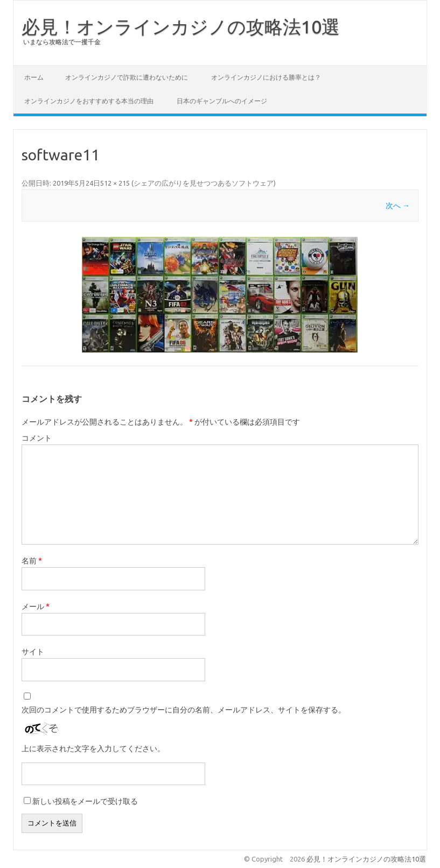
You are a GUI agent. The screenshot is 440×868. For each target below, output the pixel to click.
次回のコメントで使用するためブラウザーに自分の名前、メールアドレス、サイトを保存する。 (184, 710)
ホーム (34, 77)
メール (36, 606)
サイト (33, 652)
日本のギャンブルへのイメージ (222, 101)
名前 (32, 561)
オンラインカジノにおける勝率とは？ (266, 77)
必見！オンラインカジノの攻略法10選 (181, 26)
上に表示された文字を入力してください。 (93, 749)
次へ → (398, 206)
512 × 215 (115, 183)
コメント (37, 438)
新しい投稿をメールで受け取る (85, 801)
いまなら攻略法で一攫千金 (62, 42)
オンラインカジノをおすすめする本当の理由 (89, 101)
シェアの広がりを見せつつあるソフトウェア (204, 183)
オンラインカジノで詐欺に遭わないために (127, 77)
